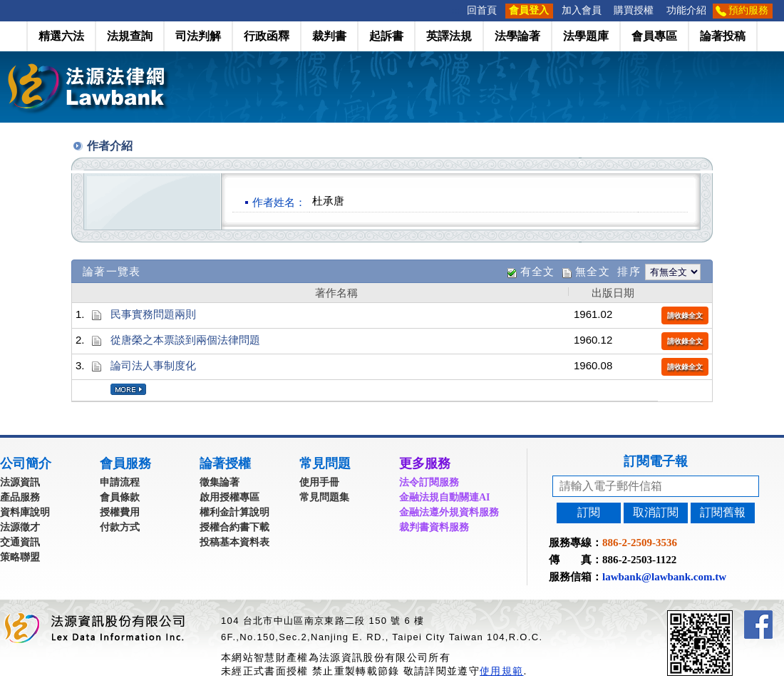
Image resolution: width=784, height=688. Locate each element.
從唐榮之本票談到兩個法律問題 (185, 340)
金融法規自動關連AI (445, 497)
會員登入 (529, 10)
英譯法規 (449, 36)
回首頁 (482, 10)
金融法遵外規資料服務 (449, 512)
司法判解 (198, 36)
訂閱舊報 (723, 512)
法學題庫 (586, 36)
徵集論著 (220, 482)
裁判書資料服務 (434, 527)
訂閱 (589, 512)
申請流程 (120, 482)
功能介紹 (686, 10)
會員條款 (120, 497)
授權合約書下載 (234, 527)
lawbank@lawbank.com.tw (664, 577)
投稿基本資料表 (234, 542)
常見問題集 (324, 497)
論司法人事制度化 (153, 365)
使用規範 (501, 671)
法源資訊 (20, 482)
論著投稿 (723, 36)
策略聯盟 (20, 557)
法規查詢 (130, 36)
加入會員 (582, 10)
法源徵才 (20, 527)
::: (456, 10)
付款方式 (120, 527)
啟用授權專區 (229, 497)
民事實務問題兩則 (153, 314)
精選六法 (61, 36)
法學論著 (517, 36)
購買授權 (634, 10)
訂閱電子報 (656, 461)
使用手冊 (319, 482)
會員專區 (654, 36)
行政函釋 (267, 36)
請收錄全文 (685, 315)
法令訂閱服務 (429, 482)
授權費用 (120, 512)
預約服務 (748, 10)
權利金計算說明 (234, 512)
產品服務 (20, 497)
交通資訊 (20, 542)
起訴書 (386, 36)
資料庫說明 (25, 512)
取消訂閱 (656, 512)
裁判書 (329, 36)
